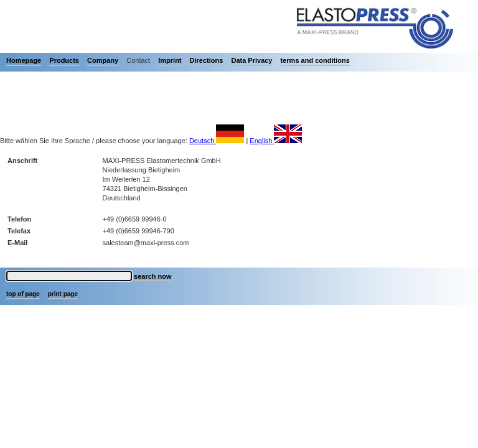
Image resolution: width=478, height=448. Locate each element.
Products (64, 60)
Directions (207, 60)
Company (103, 60)
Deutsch (217, 141)
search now (153, 276)
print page (63, 294)
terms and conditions (315, 60)
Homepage (24, 60)
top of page (23, 294)
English (276, 141)
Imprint (170, 60)
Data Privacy (251, 60)
